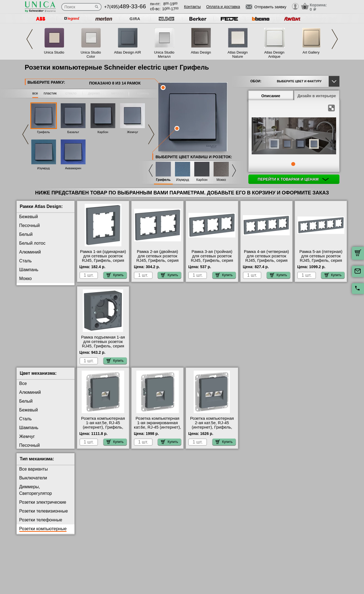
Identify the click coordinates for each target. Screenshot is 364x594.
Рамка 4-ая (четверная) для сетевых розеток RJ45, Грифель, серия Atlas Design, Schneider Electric (266, 260)
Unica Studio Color (91, 54)
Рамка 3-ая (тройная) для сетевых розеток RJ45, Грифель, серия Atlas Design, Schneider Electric (212, 260)
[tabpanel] (294, 136)
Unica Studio (54, 52)
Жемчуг (133, 132)
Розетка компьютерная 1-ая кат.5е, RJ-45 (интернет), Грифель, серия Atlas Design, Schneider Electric (103, 432)
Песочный (30, 225)
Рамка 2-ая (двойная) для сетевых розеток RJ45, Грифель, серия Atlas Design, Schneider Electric (158, 260)
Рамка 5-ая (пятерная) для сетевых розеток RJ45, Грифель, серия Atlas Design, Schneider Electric (321, 260)
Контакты (192, 7)
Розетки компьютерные (43, 533)
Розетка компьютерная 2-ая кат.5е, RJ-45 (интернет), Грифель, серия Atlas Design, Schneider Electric (212, 432)
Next (335, 39)
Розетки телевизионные (44, 515)
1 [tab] (293, 164)
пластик (50, 93)
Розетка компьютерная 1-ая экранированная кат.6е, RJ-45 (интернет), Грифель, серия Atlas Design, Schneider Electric (157, 434)
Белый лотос (32, 243)
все (35, 93)
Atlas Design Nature (238, 54)
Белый (26, 234)
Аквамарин (73, 168)
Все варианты (34, 473)
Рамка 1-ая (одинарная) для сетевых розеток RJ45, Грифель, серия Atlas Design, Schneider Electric (103, 260)
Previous (30, 39)
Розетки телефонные (41, 524)
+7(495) (125, 7)
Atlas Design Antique (274, 54)
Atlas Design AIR (127, 52)
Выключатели (33, 482)
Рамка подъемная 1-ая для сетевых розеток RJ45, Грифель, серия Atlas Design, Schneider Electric (103, 346)
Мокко (221, 180)
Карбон (103, 132)
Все (23, 388)
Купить (115, 275)
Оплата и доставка (223, 7)
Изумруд (43, 168)
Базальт (73, 132)
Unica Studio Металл (164, 54)
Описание (271, 96)
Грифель (43, 132)
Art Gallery (311, 52)
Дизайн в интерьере (317, 96)
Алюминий (30, 252)
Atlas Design (201, 52)
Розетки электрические (43, 507)
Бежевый (29, 217)
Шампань (29, 270)
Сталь (26, 261)
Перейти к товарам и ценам (293, 179)
